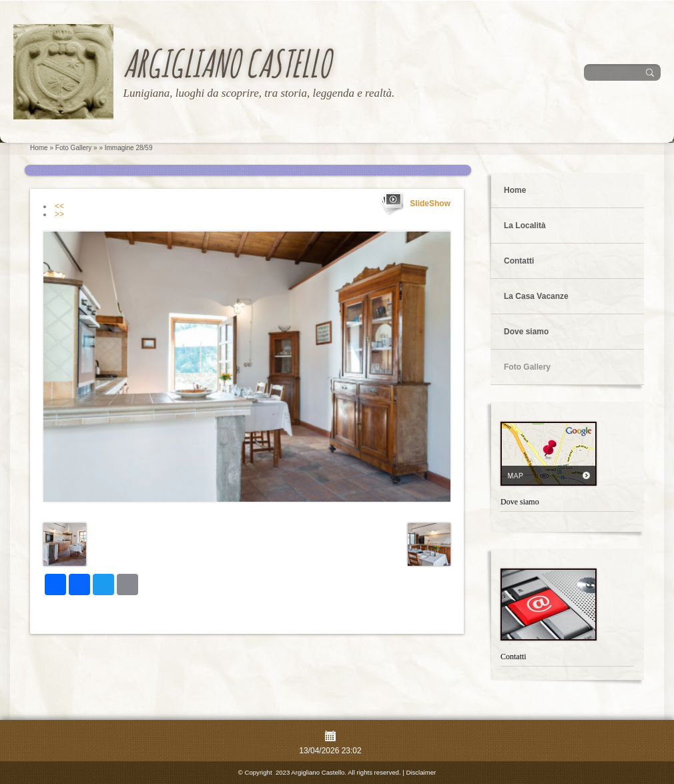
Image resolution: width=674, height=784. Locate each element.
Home (39, 148)
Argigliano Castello (227, 63)
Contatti (519, 261)
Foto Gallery (73, 148)
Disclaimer (421, 772)
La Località (525, 226)
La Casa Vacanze (536, 296)
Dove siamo (526, 332)
